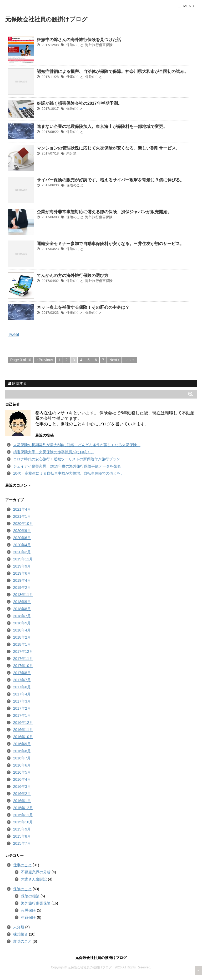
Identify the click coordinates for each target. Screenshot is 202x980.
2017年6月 (22, 687)
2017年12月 (23, 651)
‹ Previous (45, 360)
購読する (17, 383)
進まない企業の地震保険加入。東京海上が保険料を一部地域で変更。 (102, 126)
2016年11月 (23, 730)
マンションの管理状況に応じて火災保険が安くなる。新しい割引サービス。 (108, 148)
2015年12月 (23, 808)
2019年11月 (23, 559)
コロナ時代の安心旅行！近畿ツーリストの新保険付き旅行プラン (67, 459)
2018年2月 (22, 637)
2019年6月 (22, 573)
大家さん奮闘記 (34, 879)
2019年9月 (22, 566)
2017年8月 (22, 673)
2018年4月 (22, 630)
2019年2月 (22, 588)
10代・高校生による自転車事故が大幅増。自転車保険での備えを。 (69, 473)
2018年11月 (23, 595)
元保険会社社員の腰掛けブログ (46, 19)
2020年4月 (22, 545)
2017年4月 (22, 694)
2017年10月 (23, 666)
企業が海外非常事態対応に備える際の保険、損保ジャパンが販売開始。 (104, 212)
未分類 (71, 153)
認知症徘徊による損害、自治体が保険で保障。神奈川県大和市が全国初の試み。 (113, 71)
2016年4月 (22, 779)
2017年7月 (22, 680)
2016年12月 (23, 723)
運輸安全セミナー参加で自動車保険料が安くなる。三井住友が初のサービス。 (110, 244)
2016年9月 (22, 744)
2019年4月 (22, 580)
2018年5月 (22, 623)
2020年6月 (22, 538)
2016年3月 (22, 787)
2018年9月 (22, 602)
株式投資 (21, 934)
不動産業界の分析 (36, 872)
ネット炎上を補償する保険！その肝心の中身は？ (83, 307)
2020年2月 (22, 552)
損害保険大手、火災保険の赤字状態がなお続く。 (54, 452)
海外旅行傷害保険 (99, 45)
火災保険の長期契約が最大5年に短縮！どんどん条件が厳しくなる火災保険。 (77, 445)
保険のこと (75, 45)
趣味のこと (22, 941)
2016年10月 (23, 737)
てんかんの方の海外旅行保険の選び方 (73, 275)
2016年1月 (22, 801)
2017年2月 (22, 708)
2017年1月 (22, 715)
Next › (114, 360)
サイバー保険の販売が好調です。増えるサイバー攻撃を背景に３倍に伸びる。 (110, 180)
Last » (129, 360)
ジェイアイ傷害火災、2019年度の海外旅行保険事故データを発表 (67, 466)
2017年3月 (22, 701)
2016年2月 (22, 794)
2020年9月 (22, 531)
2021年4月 (22, 509)
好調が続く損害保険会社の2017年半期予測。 (79, 103)
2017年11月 (23, 659)
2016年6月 (22, 765)
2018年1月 (22, 644)
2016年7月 (22, 758)
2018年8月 (22, 609)
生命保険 (28, 917)
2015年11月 (23, 815)
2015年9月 (22, 829)
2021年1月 (22, 516)
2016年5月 (22, 772)
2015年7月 (22, 843)
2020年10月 (23, 524)
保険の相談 (30, 896)
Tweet (14, 334)
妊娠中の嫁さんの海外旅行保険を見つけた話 (79, 40)
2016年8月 (22, 751)
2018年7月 (22, 616)
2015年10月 (23, 822)
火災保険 (28, 910)
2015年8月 (22, 836)
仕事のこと (75, 77)
